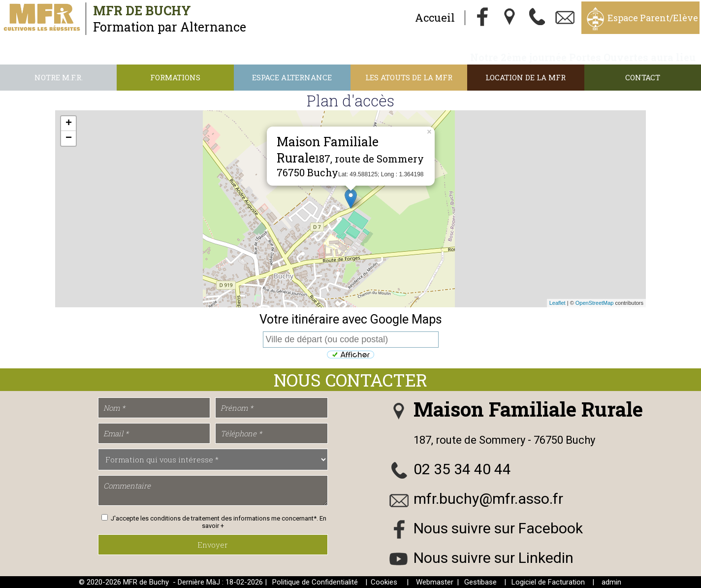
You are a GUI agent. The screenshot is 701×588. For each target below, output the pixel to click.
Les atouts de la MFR (409, 77)
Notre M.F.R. (59, 77)
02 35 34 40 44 (462, 469)
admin (611, 582)
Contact (643, 77)
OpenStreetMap (595, 303)
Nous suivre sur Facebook (498, 528)
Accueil (435, 17)
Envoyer (213, 545)
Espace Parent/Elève (653, 18)
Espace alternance (292, 77)
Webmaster (435, 582)
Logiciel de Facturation (548, 582)
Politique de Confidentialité (315, 582)
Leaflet (558, 303)
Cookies (384, 582)
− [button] (69, 138)
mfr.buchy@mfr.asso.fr (488, 499)
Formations (175, 77)
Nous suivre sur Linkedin (494, 558)
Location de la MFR (526, 77)
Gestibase (480, 582)
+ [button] (69, 124)
